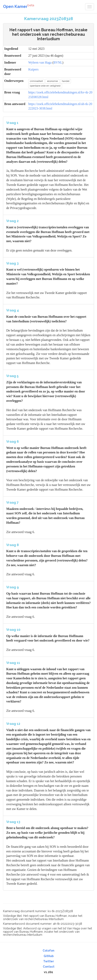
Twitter (49, 961)
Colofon (48, 951)
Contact (49, 967)
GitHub (49, 956)
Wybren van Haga (40, 62)
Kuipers (33, 69)
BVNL (58, 62)
